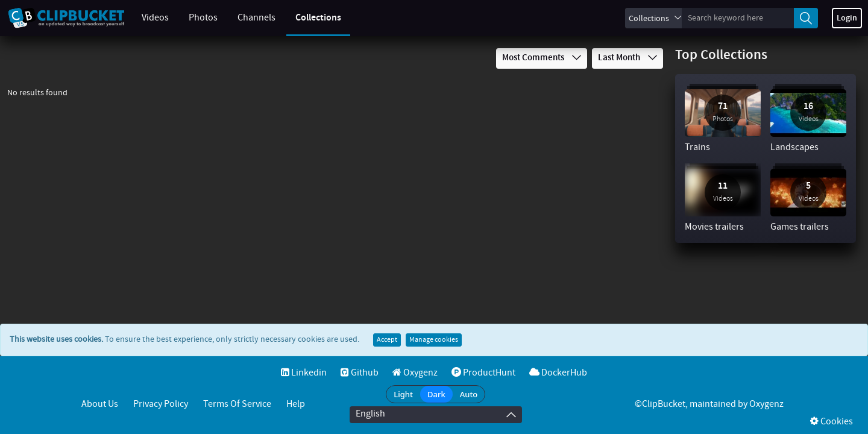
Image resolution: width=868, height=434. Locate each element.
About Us (100, 404)
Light (403, 394)
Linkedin (304, 373)
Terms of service (237, 404)
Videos (155, 18)
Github (360, 373)
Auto (469, 394)
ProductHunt (483, 373)
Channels (256, 18)
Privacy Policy (161, 404)
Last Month (627, 58)
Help (296, 404)
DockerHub (558, 373)
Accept (387, 340)
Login (847, 18)
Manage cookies (434, 340)
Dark (436, 394)
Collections (318, 18)
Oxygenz (415, 373)
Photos (203, 18)
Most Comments (542, 58)
